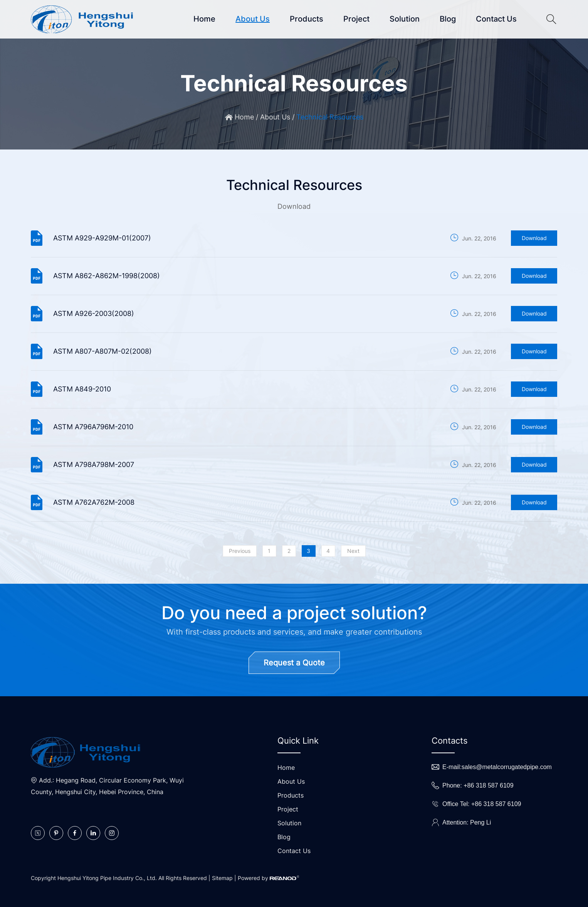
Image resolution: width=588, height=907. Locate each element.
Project (356, 19)
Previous (240, 551)
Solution (405, 19)
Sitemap (222, 878)
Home (204, 19)
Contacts (450, 741)
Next (353, 551)
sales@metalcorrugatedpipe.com (507, 767)
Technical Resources (330, 117)
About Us (253, 19)
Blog (448, 19)
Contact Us (496, 19)
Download (534, 238)
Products (307, 19)
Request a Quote (294, 663)
